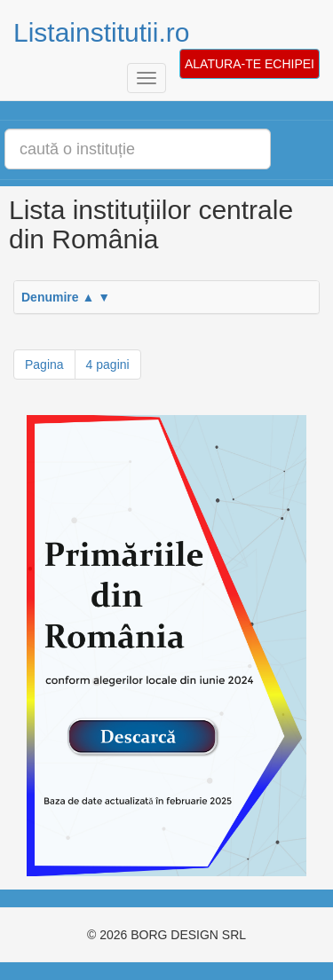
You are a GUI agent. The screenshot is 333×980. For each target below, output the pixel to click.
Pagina (44, 365)
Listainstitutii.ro (101, 32)
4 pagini (108, 365)
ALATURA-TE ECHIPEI (250, 64)
